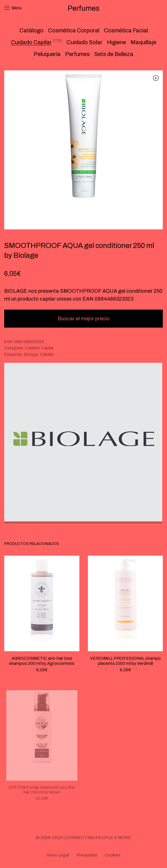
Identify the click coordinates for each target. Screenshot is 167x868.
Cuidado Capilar (31, 42)
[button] (156, 78)
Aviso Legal (58, 855)
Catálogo (31, 30)
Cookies (113, 855)
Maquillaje (143, 42)
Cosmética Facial (126, 30)
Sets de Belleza (114, 54)
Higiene (116, 42)
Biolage (31, 354)
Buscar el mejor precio (84, 319)
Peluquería (47, 54)
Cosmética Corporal (74, 30)
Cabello (47, 354)
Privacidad (87, 855)
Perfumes (77, 54)
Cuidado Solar (84, 42)
